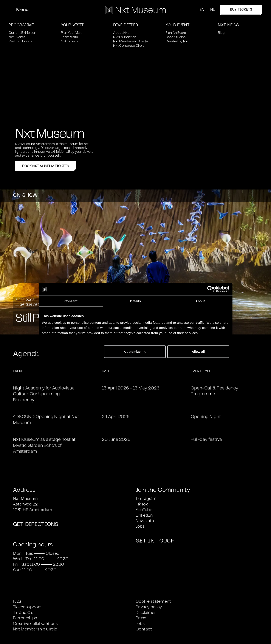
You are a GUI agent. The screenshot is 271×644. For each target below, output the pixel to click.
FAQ (17, 602)
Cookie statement (153, 602)
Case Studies (176, 37)
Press (141, 618)
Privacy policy (149, 607)
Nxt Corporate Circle (129, 46)
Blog (221, 33)
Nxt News (228, 25)
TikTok (142, 504)
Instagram (146, 499)
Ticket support (27, 607)
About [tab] (200, 301)
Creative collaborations (35, 624)
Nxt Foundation (125, 37)
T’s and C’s (23, 613)
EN (202, 10)
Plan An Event (176, 33)
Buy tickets (246, 12)
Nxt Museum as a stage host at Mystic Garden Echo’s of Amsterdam (44, 463)
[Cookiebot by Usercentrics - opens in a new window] (210, 289)
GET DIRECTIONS (36, 525)
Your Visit (72, 25)
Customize (135, 352)
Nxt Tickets (70, 41)
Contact (144, 629)
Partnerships (25, 618)
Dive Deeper (126, 25)
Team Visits (69, 37)
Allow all (198, 352)
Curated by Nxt (177, 41)
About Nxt (121, 33)
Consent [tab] (71, 301)
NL (213, 10)
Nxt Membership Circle (131, 41)
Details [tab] (136, 301)
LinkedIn (144, 515)
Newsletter (146, 521)
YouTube (144, 510)
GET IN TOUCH (155, 541)
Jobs (140, 526)
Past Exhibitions (20, 41)
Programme (21, 25)
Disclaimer (146, 613)
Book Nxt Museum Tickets (46, 166)
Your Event (178, 25)
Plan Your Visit (71, 33)
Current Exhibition (22, 33)
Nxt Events (17, 37)
